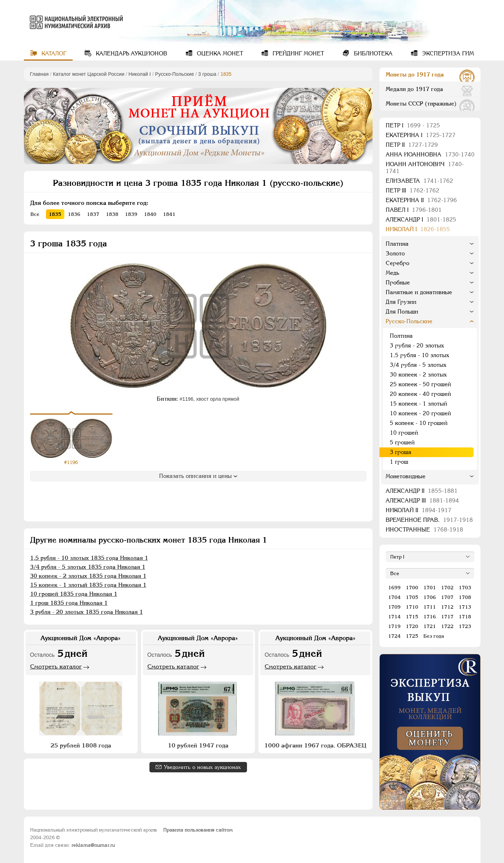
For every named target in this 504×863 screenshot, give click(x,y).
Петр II (412, 145)
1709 (394, 607)
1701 (430, 588)
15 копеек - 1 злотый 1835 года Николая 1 (88, 585)
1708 (465, 597)
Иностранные (424, 530)
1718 (465, 617)
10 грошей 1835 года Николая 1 (74, 594)
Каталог (53, 53)
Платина (397, 244)
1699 (394, 588)
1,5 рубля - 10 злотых (419, 355)
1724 (394, 636)
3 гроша (207, 74)
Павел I (414, 210)
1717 (447, 617)
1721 (430, 626)
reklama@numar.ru (93, 845)
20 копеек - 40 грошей (420, 394)
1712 (447, 607)
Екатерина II (421, 200)
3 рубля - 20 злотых (417, 346)
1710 (412, 607)
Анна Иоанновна (430, 155)
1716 (430, 617)
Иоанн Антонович (425, 168)
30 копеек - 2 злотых (418, 375)
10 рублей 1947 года (198, 745)
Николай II (419, 510)
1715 (412, 617)
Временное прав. (429, 520)
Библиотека (372, 53)
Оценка (219, 53)
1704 (394, 597)
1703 (465, 588)
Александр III (422, 501)
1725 (412, 636)
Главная (39, 74)
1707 (447, 597)
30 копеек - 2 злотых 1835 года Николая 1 (88, 576)
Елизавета (419, 181)
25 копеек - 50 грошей (420, 384)
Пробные (398, 283)
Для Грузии (401, 302)
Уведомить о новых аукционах (202, 767)
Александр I (421, 220)
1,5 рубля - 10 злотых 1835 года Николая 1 (89, 558)
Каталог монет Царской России (89, 74)
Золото (395, 253)
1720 (412, 626)
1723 (465, 626)
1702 (447, 588)
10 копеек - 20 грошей (420, 413)
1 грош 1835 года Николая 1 (69, 603)
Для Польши (402, 312)
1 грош (399, 462)
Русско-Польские (175, 74)
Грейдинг (297, 53)
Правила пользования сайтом (198, 830)
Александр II (422, 491)
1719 (394, 626)
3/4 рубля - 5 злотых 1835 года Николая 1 (88, 567)
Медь (392, 273)
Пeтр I (413, 125)
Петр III (413, 190)
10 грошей (404, 433)
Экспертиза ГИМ (447, 53)
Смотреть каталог (56, 666)
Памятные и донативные (419, 292)
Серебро (397, 263)
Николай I (140, 74)
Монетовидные (406, 476)
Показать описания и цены (198, 476)
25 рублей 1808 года (81, 745)
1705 (412, 597)
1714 (394, 617)
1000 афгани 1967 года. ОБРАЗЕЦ (315, 745)
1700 (412, 588)
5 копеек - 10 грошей (419, 423)
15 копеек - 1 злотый (419, 404)
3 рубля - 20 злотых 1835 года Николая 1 (86, 612)
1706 (430, 597)
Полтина (401, 336)
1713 (465, 607)
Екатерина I (421, 135)
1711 (430, 607)
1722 (447, 626)
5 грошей (402, 442)
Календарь (131, 53)
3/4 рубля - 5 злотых (418, 365)
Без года (434, 636)
